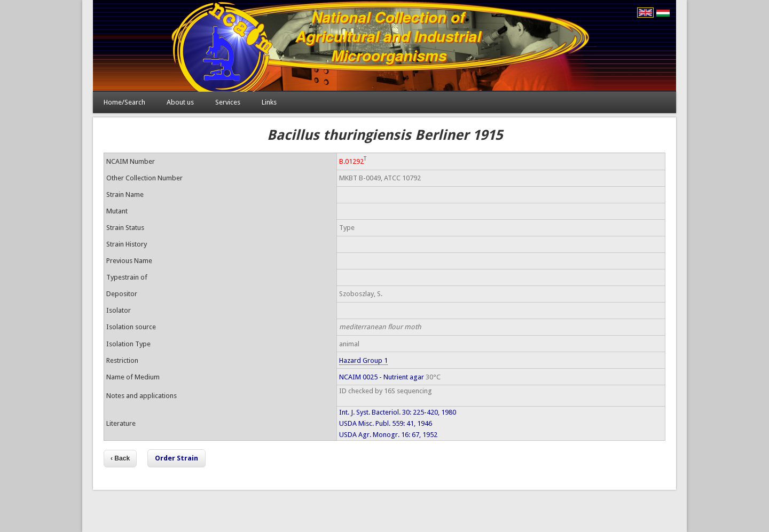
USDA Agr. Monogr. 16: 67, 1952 (388, 435)
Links (269, 102)
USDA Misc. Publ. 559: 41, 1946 (386, 423)
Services (228, 102)
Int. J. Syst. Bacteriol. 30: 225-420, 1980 (398, 412)
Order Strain (176, 458)
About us (180, 102)
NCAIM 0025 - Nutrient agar (382, 377)
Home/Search (124, 102)
